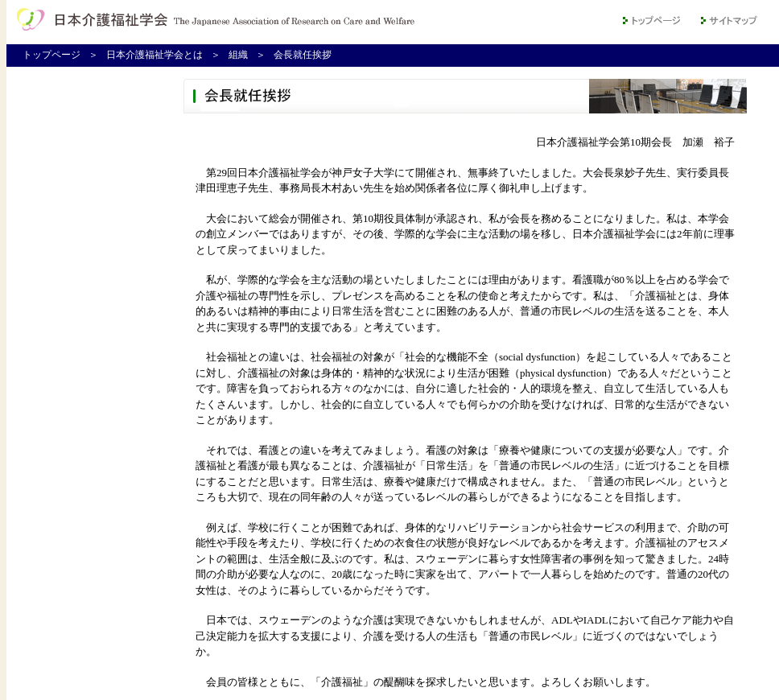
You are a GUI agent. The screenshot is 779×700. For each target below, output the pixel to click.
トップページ (52, 55)
